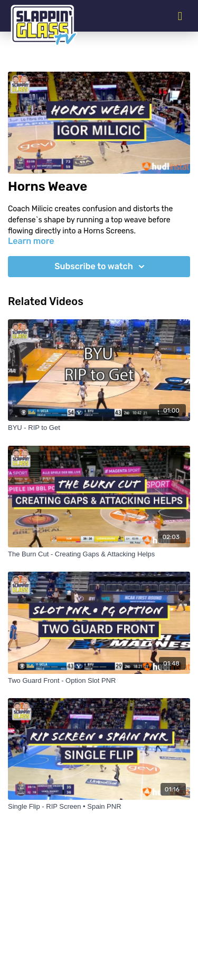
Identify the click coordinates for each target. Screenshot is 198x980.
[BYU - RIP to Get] (99, 428)
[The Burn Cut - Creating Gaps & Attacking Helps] (99, 554)
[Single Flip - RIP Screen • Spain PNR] (99, 807)
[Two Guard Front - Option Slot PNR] (99, 681)
